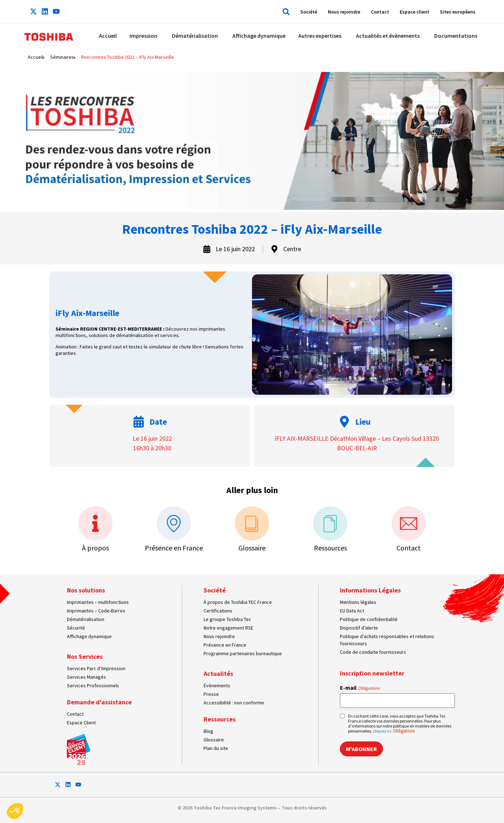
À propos (95, 548)
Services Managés (86, 677)
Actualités (218, 674)
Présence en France (174, 548)
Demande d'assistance (99, 702)
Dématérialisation (86, 619)
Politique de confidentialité (369, 619)
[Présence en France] (174, 523)
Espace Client (81, 723)
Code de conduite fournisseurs (373, 652)
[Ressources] (330, 523)
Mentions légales (358, 602)
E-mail (360, 688)
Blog (208, 731)
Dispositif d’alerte (359, 628)
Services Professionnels (93, 685)
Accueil (35, 57)
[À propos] (95, 523)
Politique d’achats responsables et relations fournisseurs (387, 640)
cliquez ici (382, 731)
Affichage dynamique (89, 636)
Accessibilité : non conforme (234, 703)
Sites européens (458, 12)
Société (309, 12)
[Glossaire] (252, 523)
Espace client (414, 12)
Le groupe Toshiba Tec (227, 619)
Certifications (218, 611)
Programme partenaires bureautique (243, 653)
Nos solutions (86, 590)
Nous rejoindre (344, 12)
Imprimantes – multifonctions (98, 602)
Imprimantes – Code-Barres (96, 611)
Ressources (330, 548)
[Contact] (409, 523)
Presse (211, 694)
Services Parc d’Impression (96, 668)
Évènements (217, 685)
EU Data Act (352, 611)
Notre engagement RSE (229, 628)
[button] (285, 12)
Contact (380, 12)
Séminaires (62, 57)
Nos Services (85, 656)
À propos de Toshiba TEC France (238, 602)
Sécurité (76, 628)
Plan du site (216, 748)
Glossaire (252, 548)
